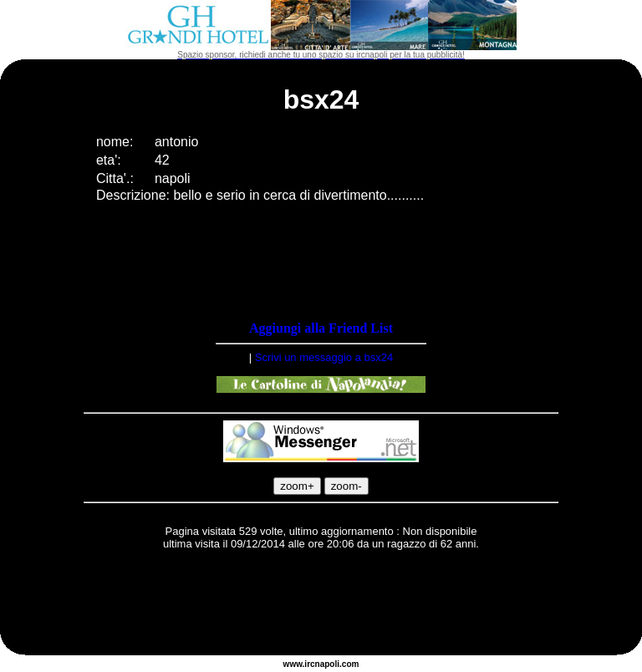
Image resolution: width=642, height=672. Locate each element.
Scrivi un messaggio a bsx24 (324, 357)
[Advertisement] (321, 605)
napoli (327, 664)
